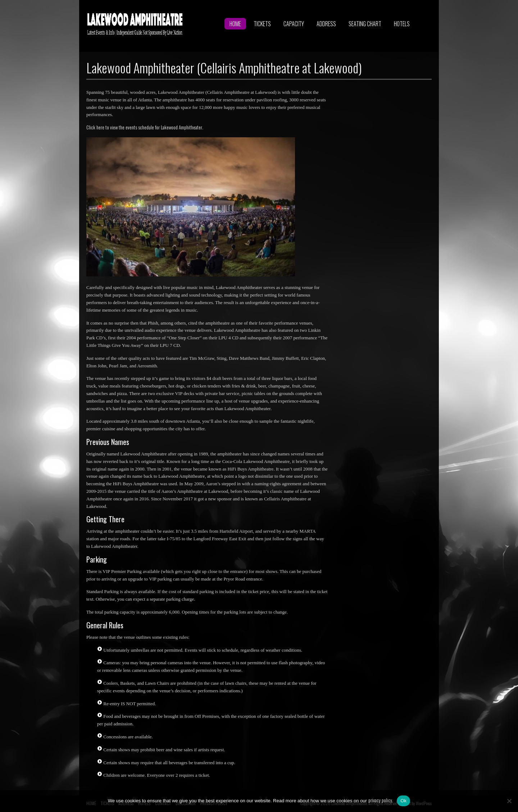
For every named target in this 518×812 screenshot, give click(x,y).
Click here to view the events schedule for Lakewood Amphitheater (144, 127)
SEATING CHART (365, 24)
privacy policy (380, 800)
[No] (509, 801)
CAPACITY (294, 24)
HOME (235, 24)
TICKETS (262, 24)
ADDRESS (326, 24)
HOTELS (402, 24)
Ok (403, 801)
